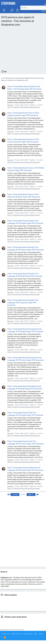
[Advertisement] (22, 49)
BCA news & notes (40, 603)
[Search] (33, 8)
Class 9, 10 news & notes (26, 599)
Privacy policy (28, 634)
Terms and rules (16, 634)
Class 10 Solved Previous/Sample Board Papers (24, 107)
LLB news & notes (9, 603)
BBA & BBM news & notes (25, 603)
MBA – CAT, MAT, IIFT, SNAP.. (31, 623)
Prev (15, 494)
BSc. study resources (21, 606)
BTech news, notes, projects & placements (19, 601)
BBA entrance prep (15, 623)
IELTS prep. (12, 627)
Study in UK (32, 627)
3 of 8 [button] (23, 494)
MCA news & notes (14, 608)
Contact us (6, 634)
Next (31, 494)
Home (41, 634)
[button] (4, 10)
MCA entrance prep (13, 625)
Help (36, 634)
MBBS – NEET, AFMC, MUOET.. (30, 621)
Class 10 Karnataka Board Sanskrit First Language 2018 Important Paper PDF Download (23, 303)
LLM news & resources (28, 608)
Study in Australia (22, 627)
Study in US (40, 627)
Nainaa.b (10, 105)
